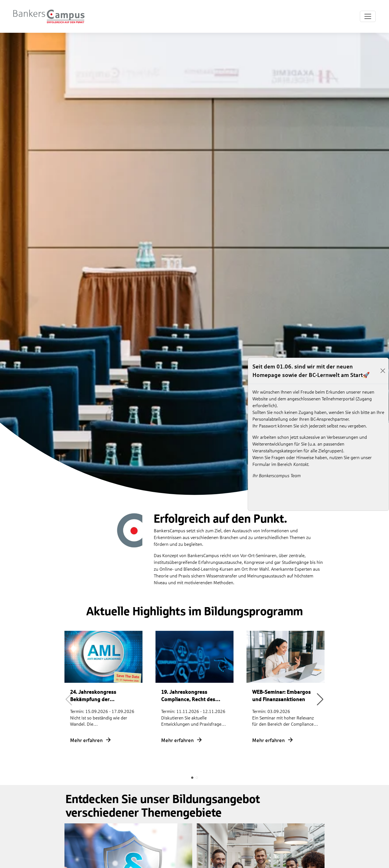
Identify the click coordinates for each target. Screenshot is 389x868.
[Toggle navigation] (368, 16)
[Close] (383, 371)
